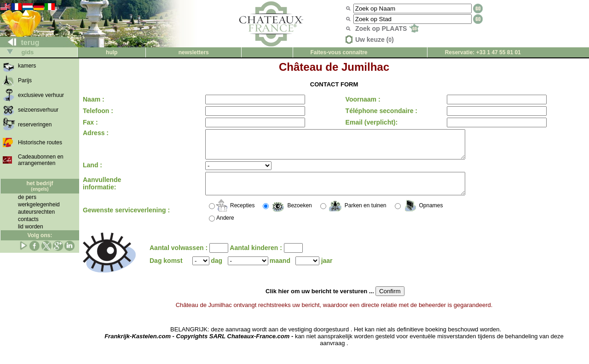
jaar (327, 270)
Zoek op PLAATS (387, 28)
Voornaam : (360, 99)
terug (20, 43)
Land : (92, 171)
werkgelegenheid (39, 205)
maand (280, 270)
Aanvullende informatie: (102, 191)
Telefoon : (98, 111)
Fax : (90, 122)
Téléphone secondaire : (378, 111)
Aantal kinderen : (257, 257)
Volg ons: (40, 235)
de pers (27, 197)
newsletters (194, 52)
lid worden (31, 227)
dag (217, 270)
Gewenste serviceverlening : (126, 220)
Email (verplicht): (369, 122)
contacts (28, 219)
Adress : (96, 133)
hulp (112, 52)
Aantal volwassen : (179, 257)
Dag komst (166, 270)
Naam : (94, 99)
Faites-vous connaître (339, 52)
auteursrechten (36, 212)
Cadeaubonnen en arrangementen (41, 160)
